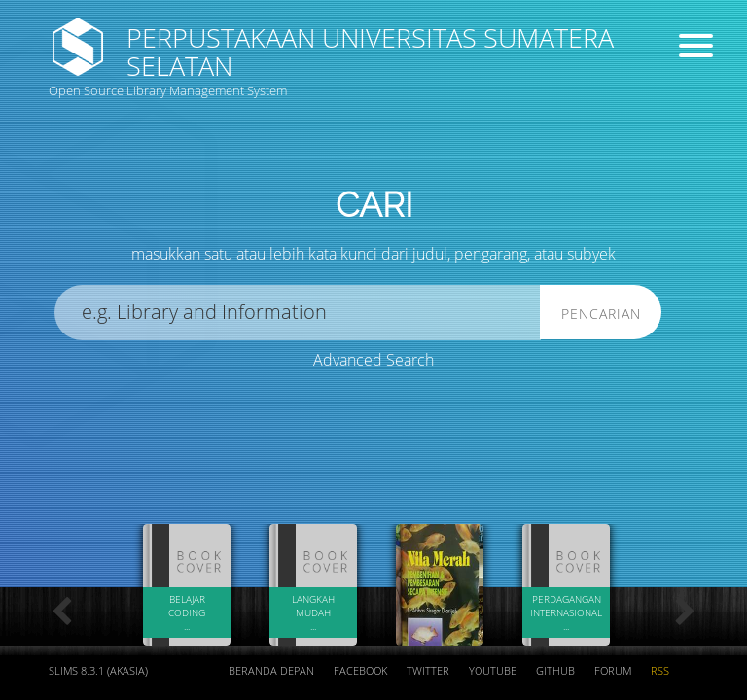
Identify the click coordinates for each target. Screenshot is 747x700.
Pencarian (601, 314)
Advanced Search (373, 360)
